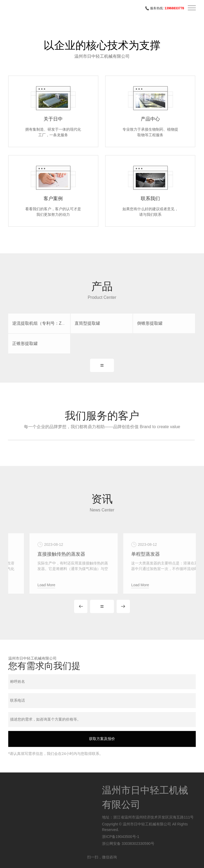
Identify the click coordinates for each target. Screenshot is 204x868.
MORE (102, 365)
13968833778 (174, 8)
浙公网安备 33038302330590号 (128, 844)
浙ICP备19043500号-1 (121, 837)
